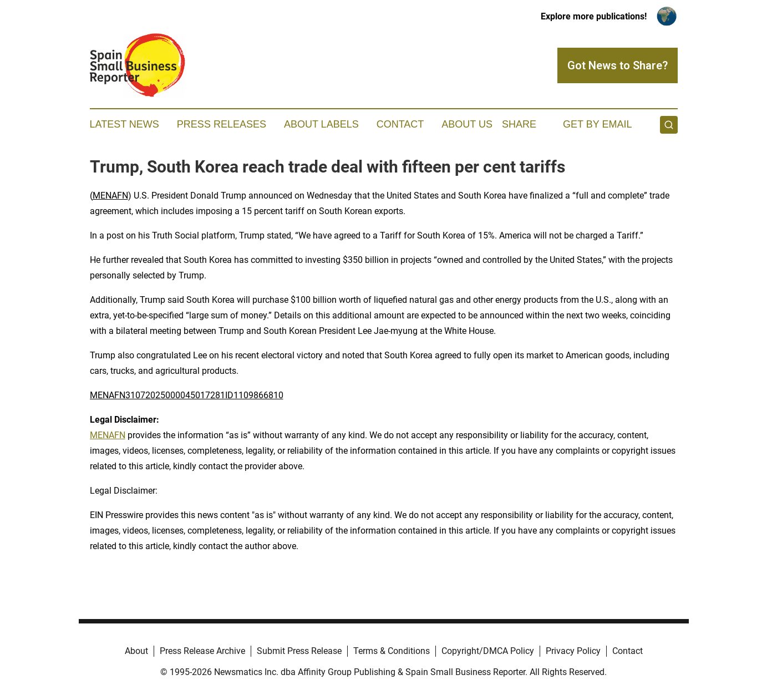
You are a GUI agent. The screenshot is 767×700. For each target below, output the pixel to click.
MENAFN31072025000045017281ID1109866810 (187, 395)
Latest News (125, 124)
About (136, 651)
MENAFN (110, 196)
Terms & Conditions (392, 651)
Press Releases (222, 124)
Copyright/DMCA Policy (488, 651)
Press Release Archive (202, 651)
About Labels (321, 124)
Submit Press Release (299, 651)
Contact (400, 124)
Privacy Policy (573, 651)
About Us (467, 124)
